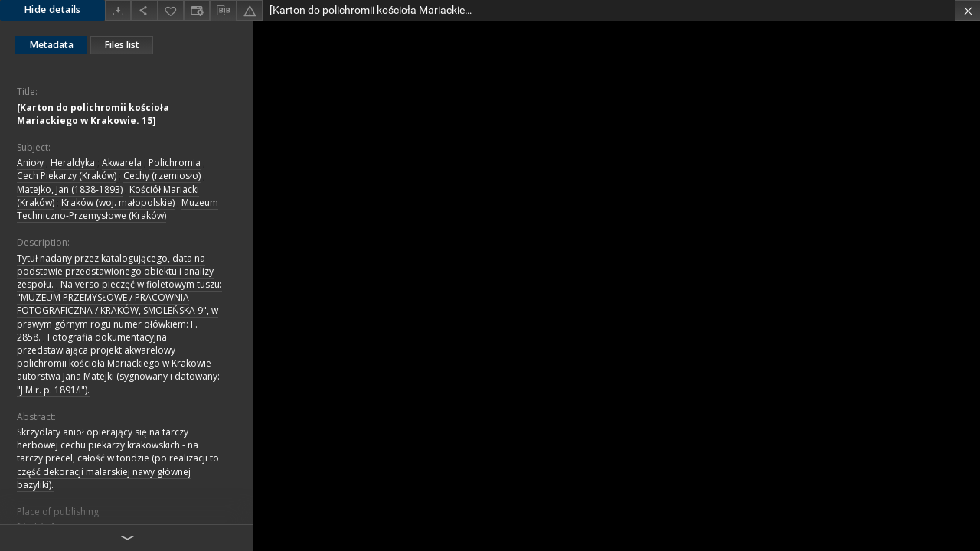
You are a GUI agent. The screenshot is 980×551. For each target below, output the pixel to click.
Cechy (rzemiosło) (162, 176)
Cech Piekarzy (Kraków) (67, 176)
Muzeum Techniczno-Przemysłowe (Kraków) (118, 209)
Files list (122, 45)
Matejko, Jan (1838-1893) (70, 189)
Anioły (30, 163)
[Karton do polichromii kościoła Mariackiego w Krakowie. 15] (93, 114)
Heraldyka (73, 163)
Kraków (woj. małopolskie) (118, 202)
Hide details (52, 10)
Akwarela (122, 163)
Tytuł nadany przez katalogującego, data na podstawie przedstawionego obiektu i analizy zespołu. (115, 271)
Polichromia (175, 163)
